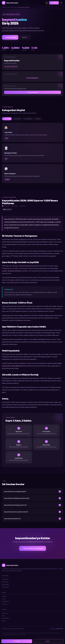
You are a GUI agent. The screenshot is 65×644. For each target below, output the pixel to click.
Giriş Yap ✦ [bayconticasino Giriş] (54, 3)
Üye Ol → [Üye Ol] (25, 37)
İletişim (4, 621)
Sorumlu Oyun (6, 618)
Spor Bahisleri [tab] (28, 119)
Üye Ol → (48, 641)
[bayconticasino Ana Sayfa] (10, 3)
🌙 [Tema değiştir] (47, 3)
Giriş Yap (4, 596)
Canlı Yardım (5, 613)
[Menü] (61, 3)
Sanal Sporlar (5, 587)
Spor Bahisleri (6, 585)
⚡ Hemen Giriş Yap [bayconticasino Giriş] (10, 37)
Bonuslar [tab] (38, 119)
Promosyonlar (6, 601)
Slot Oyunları (5, 582)
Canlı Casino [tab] (7, 119)
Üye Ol (4, 599)
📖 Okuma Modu (7, 209)
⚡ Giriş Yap (17, 641)
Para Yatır (4, 604)
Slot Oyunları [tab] (17, 119)
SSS (3, 616)
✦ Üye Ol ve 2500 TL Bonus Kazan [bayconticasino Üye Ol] (33, 548)
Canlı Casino (5, 579)
